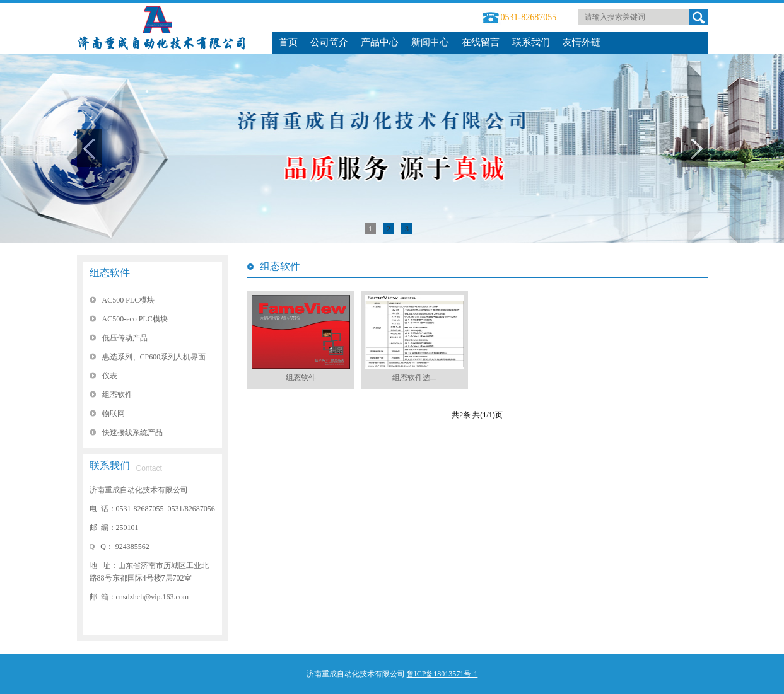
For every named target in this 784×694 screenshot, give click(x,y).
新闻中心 (430, 42)
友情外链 (582, 42)
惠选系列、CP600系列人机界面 (154, 357)
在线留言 (481, 42)
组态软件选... (414, 378)
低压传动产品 (125, 338)
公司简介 (329, 42)
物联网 (114, 414)
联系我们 (531, 42)
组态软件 (110, 273)
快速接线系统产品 (132, 432)
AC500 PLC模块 (129, 300)
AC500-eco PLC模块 (135, 319)
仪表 (110, 376)
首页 (288, 42)
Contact (149, 468)
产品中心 (380, 42)
